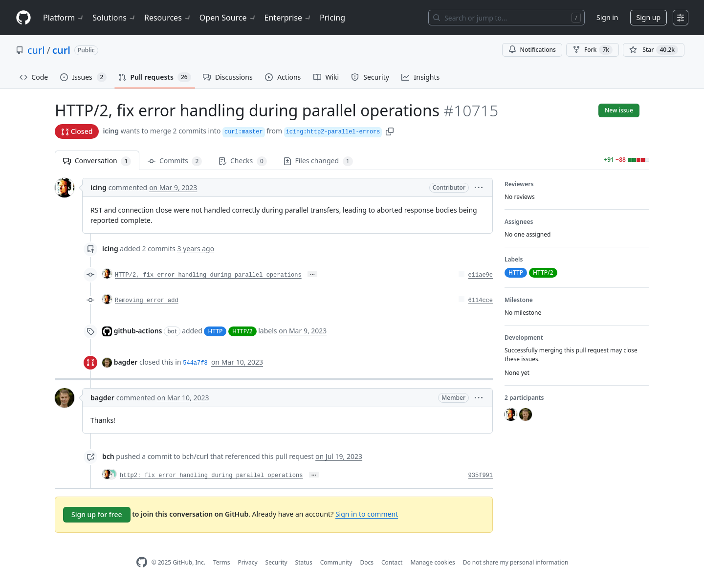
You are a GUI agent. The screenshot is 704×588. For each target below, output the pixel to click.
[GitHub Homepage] (142, 562)
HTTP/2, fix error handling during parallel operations (208, 275)
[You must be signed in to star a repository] (654, 50)
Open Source (228, 18)
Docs (367, 562)
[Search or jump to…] (506, 18)
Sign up (649, 17)
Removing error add (147, 301)
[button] (390, 131)
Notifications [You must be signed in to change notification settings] (532, 50)
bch (108, 456)
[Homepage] (23, 18)
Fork (593, 50)
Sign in (607, 17)
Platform (64, 18)
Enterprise (288, 18)
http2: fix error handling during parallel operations (211, 476)
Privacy (248, 562)
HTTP (215, 331)
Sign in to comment (367, 514)
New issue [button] (619, 110)
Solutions (114, 18)
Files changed (318, 161)
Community (336, 562)
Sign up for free (97, 514)
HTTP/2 (242, 331)
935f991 (481, 476)
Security (276, 562)
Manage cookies (432, 562)
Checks (242, 161)
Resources (168, 18)
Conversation (97, 161)
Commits (175, 161)
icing (111, 131)
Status (304, 562)
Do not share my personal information (516, 562)
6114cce (481, 301)
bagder (126, 362)
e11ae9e (481, 275)
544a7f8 (195, 363)
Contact (392, 562)
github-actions (138, 331)
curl (36, 50)
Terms (222, 562)
